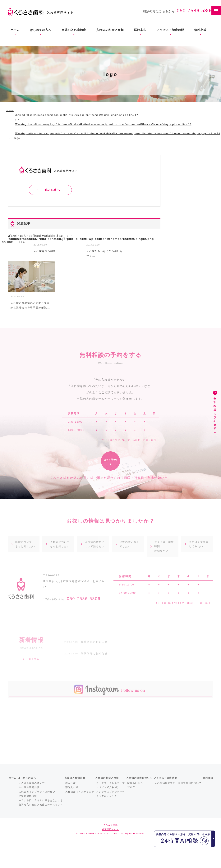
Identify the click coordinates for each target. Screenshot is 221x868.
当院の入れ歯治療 (74, 30)
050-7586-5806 (195, 11)
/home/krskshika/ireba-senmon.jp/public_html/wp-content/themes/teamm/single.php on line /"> (118, 124)
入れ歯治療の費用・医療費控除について (178, 783)
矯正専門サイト (110, 829)
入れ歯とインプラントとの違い (37, 792)
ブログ (131, 787)
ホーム (15, 30)
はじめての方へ (41, 30)
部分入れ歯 (72, 787)
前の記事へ (52, 190)
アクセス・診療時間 (170, 30)
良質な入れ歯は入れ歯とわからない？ (41, 805)
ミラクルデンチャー (108, 796)
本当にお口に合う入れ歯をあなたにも (41, 800)
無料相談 (200, 30)
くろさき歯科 (111, 825)
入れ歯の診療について (139, 778)
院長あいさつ (135, 783)
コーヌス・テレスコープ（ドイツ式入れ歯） (111, 785)
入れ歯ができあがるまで (80, 792)
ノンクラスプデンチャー (111, 792)
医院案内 (140, 30)
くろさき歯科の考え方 (32, 783)
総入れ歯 (71, 783)
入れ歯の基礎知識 (29, 787)
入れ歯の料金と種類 (110, 30)
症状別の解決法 (28, 796)
